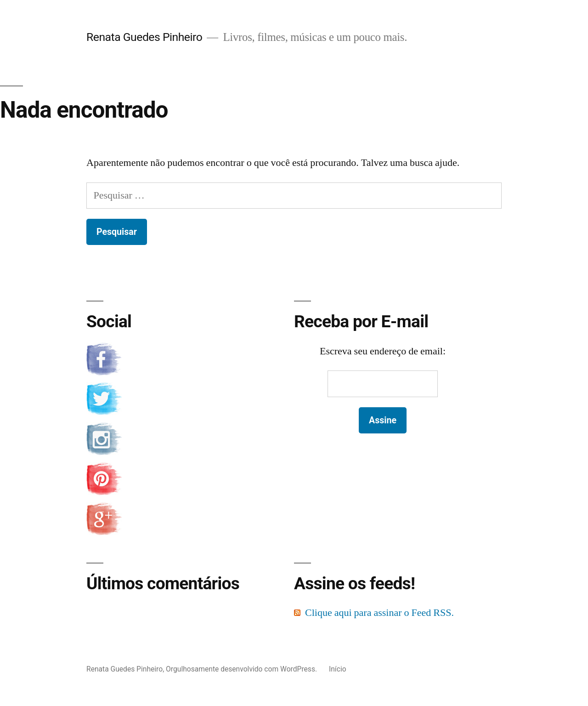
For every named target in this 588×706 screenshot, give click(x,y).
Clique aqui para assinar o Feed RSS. (379, 613)
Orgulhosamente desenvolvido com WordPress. (242, 669)
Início (338, 669)
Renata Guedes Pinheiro (144, 37)
